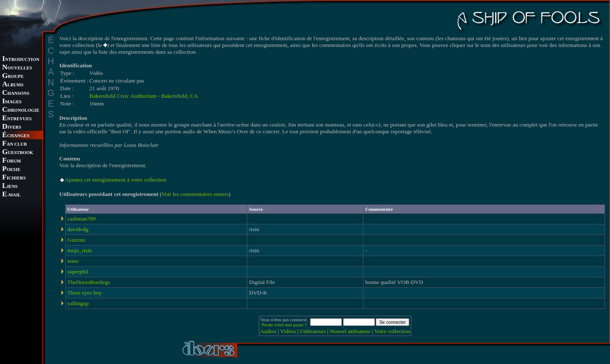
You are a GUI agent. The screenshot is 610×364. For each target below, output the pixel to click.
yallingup (78, 303)
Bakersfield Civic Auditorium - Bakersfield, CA (144, 96)
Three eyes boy (85, 293)
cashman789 (82, 219)
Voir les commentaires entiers (195, 194)
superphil (78, 272)
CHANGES (16, 136)
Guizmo (76, 240)
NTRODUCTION (21, 59)
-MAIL (11, 195)
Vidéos (288, 331)
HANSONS (16, 93)
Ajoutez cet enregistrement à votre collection (115, 180)
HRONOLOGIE (21, 110)
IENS (10, 186)
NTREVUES (17, 119)
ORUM (11, 161)
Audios (268, 331)
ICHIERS (14, 178)
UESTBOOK (18, 153)
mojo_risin (80, 250)
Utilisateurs (313, 331)
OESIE (11, 170)
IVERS (12, 127)
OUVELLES (17, 68)
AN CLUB (14, 144)
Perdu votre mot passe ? (284, 325)
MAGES (12, 102)
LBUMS (13, 85)
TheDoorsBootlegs (89, 282)
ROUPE (13, 76)
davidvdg (78, 229)
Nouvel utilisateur (350, 331)
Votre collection (392, 331)
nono (73, 261)
